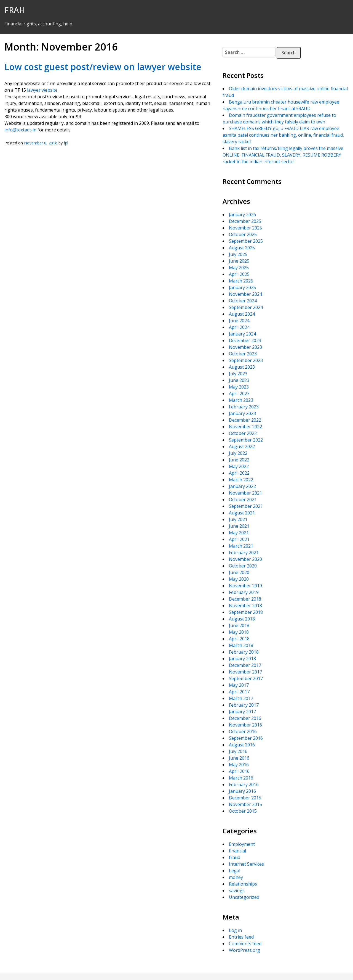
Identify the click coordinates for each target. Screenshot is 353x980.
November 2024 (245, 294)
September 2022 (246, 440)
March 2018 (241, 645)
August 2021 (242, 513)
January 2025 (242, 287)
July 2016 (238, 751)
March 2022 (241, 480)
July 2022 (238, 453)
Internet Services (246, 864)
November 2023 (245, 347)
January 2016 (242, 791)
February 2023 (244, 407)
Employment (242, 844)
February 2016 (244, 784)
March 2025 (241, 281)
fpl (66, 143)
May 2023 (239, 387)
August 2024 (242, 314)
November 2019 (245, 586)
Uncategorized (244, 897)
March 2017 (241, 698)
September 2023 (246, 360)
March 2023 (241, 400)
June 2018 (239, 625)
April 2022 (239, 473)
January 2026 (242, 215)
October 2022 (243, 433)
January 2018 (242, 659)
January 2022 (242, 486)
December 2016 (245, 718)
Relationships (243, 884)
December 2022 (245, 420)
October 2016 (243, 731)
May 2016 (239, 765)
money (236, 877)
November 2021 (245, 493)
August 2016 (242, 745)
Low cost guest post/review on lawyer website (103, 67)
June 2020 (239, 572)
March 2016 (241, 778)
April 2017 (239, 692)
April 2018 (239, 639)
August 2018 (242, 619)
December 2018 (245, 599)
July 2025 (238, 254)
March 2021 (241, 546)
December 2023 (245, 340)
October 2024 (243, 301)
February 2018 (244, 652)
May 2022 (239, 466)
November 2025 (245, 228)
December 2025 (245, 221)
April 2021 (239, 539)
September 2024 (246, 307)
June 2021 (239, 526)
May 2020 (239, 579)
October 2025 (243, 234)
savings (237, 891)
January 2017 (242, 712)
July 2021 (238, 519)
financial (237, 851)
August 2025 (242, 248)
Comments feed (245, 944)
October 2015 (243, 811)
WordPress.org (244, 950)
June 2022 (239, 460)
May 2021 (239, 533)
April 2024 (239, 327)
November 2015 (245, 804)
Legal (235, 871)
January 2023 (242, 413)
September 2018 (246, 612)
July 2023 (238, 374)
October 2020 (243, 566)
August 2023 (242, 367)
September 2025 (246, 241)
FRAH (15, 10)
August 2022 (242, 447)
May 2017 (239, 685)
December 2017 (245, 665)
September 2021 (246, 506)
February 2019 (244, 592)
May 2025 (239, 268)
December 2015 (245, 798)
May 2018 (239, 632)
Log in (235, 930)
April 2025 (239, 274)
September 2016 (246, 738)
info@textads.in (20, 130)
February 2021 (244, 553)
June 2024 (239, 321)
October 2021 (243, 500)
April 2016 (239, 771)
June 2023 (239, 380)
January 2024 (242, 334)
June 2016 (239, 758)
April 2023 (239, 393)
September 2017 (246, 678)
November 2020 (245, 559)
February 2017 (244, 705)
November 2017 (245, 672)
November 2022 (245, 427)
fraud (235, 857)
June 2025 (239, 261)
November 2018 (245, 606)
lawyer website (42, 90)
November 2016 (245, 725)
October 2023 (243, 354)
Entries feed (241, 937)
